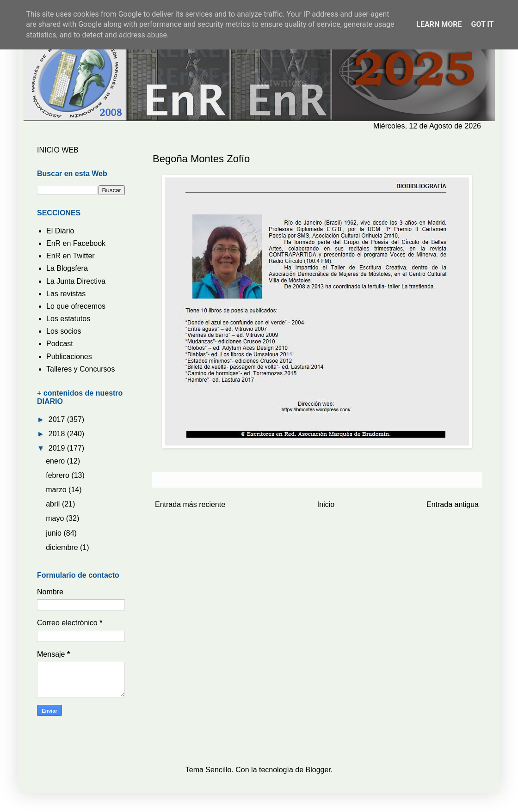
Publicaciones (69, 357)
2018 (58, 434)
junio (55, 533)
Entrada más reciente (190, 504)
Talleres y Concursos (81, 369)
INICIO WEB (58, 150)
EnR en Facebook (76, 243)
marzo (57, 490)
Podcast (60, 344)
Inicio (326, 504)
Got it (482, 24)
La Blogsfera (67, 268)
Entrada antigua (453, 504)
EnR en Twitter (71, 256)
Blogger (318, 770)
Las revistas (66, 294)
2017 (58, 419)
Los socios (64, 331)
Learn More (439, 24)
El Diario (60, 231)
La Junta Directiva (76, 281)
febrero (59, 475)
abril (54, 504)
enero (56, 461)
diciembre (63, 547)
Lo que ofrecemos (76, 306)
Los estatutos (68, 319)
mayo (56, 518)
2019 (58, 448)
